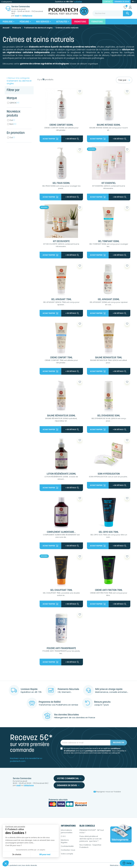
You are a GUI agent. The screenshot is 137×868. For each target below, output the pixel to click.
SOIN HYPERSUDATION (109, 474)
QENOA (14, 103)
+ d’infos (78, 2)
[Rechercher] (112, 13)
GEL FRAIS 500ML (61, 183)
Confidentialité (67, 846)
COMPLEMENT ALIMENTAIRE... (61, 532)
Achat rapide (50, 139)
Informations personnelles (67, 831)
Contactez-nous (68, 850)
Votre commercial (69, 778)
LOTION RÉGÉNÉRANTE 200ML (61, 474)
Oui (12, 120)
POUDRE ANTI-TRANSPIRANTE (61, 648)
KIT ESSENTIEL (109, 183)
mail (17, 16)
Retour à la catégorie (19, 81)
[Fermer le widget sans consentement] (15, 827)
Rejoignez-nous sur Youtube (107, 792)
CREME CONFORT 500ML (61, 125)
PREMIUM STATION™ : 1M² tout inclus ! (92, 831)
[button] (6, 863)
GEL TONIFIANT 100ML (109, 241)
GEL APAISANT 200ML (109, 300)
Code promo (7, 2)
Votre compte (67, 854)
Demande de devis (122, 2)
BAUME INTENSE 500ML (109, 125)
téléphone (27, 16)
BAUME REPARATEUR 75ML (109, 358)
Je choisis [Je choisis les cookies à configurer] (17, 855)
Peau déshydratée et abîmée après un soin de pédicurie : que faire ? (91, 839)
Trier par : (124, 80)
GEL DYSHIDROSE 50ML (109, 416)
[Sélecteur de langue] (134, 2)
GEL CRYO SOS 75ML (109, 532)
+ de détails (72, 139)
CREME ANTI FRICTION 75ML (109, 590)
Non (13, 124)
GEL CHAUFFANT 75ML (61, 590)
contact (108, 2)
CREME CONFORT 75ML (61, 358)
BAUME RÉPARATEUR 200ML (61, 416)
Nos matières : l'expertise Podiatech (90, 846)
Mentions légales (65, 841)
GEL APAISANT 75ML (61, 300)
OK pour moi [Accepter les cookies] (45, 855)
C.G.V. (63, 836)
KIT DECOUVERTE (61, 241)
